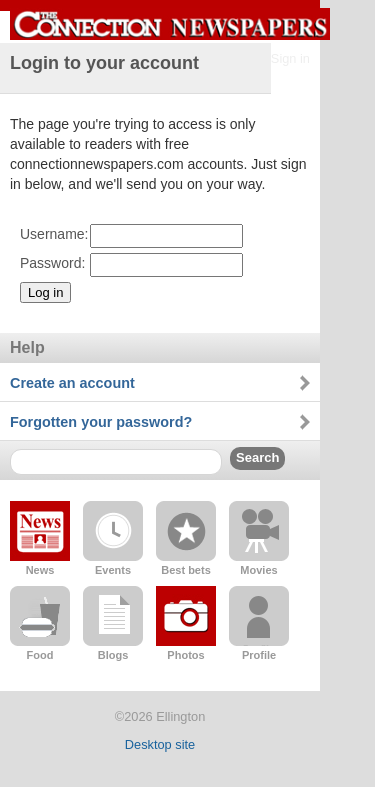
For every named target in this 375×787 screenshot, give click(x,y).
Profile (259, 655)
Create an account (72, 383)
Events (113, 570)
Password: (52, 263)
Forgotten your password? (101, 422)
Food (40, 655)
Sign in (290, 58)
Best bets (186, 570)
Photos (185, 655)
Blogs (113, 655)
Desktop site (160, 744)
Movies (258, 570)
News (40, 570)
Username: (54, 234)
